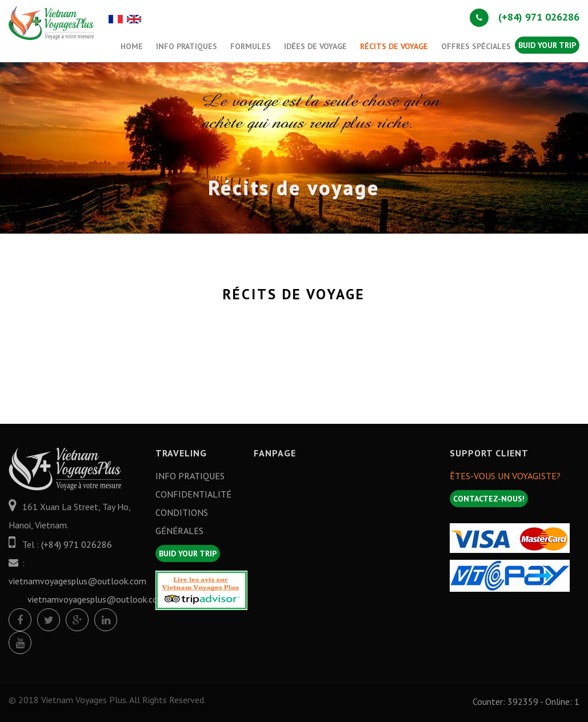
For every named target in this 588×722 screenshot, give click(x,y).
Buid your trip (547, 45)
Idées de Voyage (315, 46)
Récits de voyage (394, 46)
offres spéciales (476, 46)
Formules (251, 46)
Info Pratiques (187, 46)
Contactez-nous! (489, 499)
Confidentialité (193, 494)
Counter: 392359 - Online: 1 (526, 701)
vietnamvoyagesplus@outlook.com (77, 581)
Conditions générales (182, 522)
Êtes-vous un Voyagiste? (505, 476)
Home (132, 46)
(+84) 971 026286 (525, 17)
